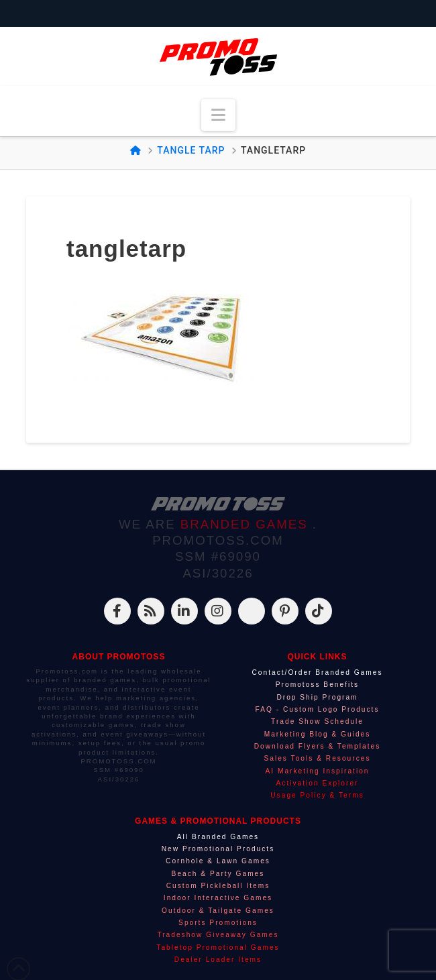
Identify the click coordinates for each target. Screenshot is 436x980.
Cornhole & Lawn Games (218, 861)
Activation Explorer (318, 783)
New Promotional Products (218, 849)
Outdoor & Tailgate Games (218, 911)
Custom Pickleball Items (218, 886)
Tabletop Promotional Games (218, 947)
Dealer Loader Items (218, 960)
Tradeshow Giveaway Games (218, 935)
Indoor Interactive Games (218, 898)
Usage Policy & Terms (317, 795)
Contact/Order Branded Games (318, 672)
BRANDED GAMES (247, 524)
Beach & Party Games (218, 874)
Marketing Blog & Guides (318, 734)
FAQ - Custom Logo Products (317, 709)
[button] (218, 115)
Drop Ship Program (317, 697)
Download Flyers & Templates (318, 746)
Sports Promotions (218, 923)
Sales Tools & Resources (317, 758)
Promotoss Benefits (317, 685)
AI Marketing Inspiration (317, 771)
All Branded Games (218, 837)
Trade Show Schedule (317, 721)
